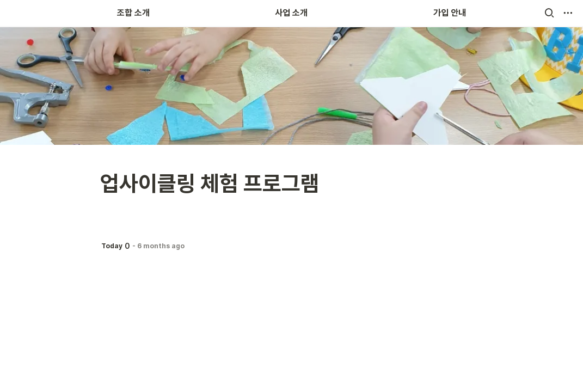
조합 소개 (133, 13)
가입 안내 (450, 13)
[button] (549, 13)
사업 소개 (291, 13)
